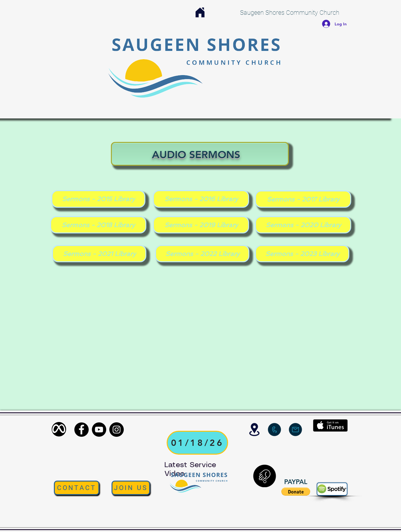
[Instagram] (117, 430)
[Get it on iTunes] (330, 425)
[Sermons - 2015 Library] (98, 199)
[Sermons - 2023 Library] (302, 254)
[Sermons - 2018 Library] (98, 225)
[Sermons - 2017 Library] (303, 199)
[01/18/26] (197, 443)
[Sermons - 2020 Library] (303, 225)
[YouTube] (99, 430)
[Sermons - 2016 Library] (201, 199)
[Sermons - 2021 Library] (99, 254)
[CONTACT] (77, 488)
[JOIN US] (131, 488)
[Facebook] (81, 430)
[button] (296, 492)
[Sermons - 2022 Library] (202, 254)
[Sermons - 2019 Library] (201, 225)
